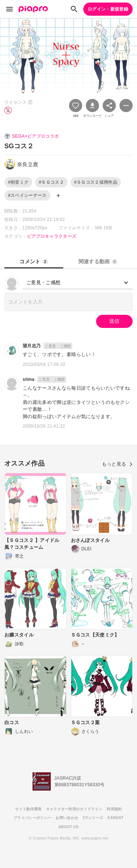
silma (28, 379)
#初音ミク (18, 182)
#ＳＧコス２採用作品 (96, 182)
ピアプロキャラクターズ (52, 236)
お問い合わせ (67, 818)
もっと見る (117, 464)
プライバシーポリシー (32, 818)
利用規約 (114, 809)
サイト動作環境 (28, 809)
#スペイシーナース (27, 195)
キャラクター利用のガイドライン (74, 809)
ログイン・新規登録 (108, 9)
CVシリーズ (93, 818)
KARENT (115, 818)
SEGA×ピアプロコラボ (35, 136)
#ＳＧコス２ (51, 182)
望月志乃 (32, 346)
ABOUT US (68, 827)
